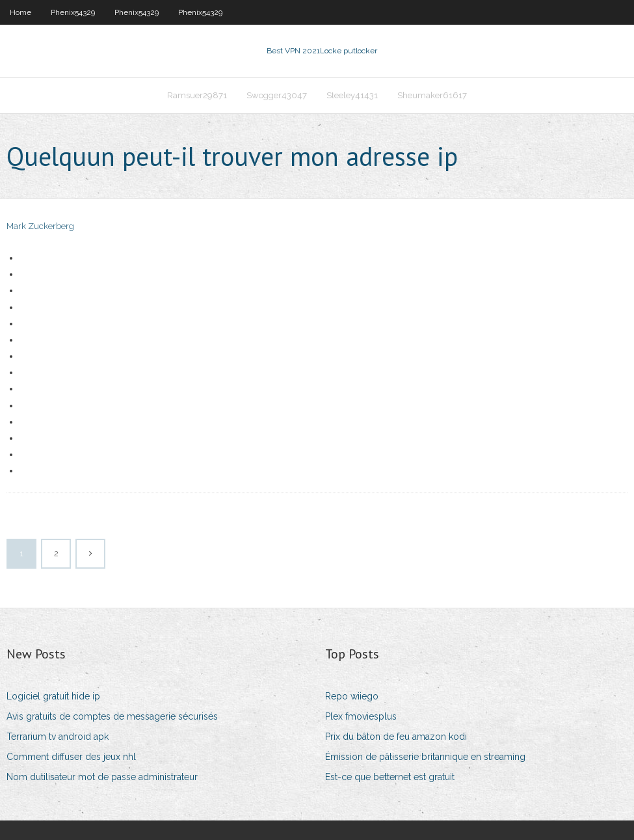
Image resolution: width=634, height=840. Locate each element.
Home (20, 12)
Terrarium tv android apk (58, 737)
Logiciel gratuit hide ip (53, 696)
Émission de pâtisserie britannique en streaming (425, 757)
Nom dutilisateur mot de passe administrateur (102, 777)
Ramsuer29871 (197, 95)
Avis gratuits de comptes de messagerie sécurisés (112, 716)
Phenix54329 (73, 12)
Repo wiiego (352, 696)
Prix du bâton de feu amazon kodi (396, 737)
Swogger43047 (277, 95)
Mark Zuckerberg (40, 226)
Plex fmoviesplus (361, 716)
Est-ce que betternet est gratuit (390, 777)
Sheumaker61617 (432, 95)
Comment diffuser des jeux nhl (71, 757)
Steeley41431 (352, 95)
